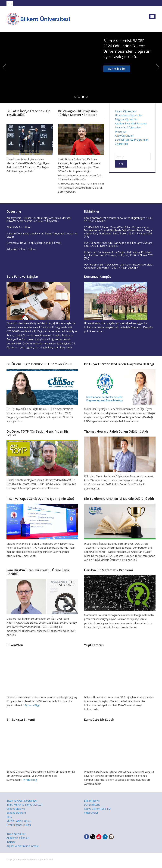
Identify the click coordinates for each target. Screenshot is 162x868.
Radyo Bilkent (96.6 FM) (98, 809)
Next (158, 67)
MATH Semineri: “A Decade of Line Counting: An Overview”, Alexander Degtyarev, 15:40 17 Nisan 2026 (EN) (119, 266)
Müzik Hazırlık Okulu (19, 821)
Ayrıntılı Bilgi (117, 69)
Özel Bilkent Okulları (19, 825)
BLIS (9, 817)
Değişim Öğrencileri (127, 119)
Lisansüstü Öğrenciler (128, 127)
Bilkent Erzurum (16, 813)
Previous (4, 67)
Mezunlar (121, 132)
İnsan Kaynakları (16, 834)
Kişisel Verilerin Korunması (22, 846)
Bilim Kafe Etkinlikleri (19, 227)
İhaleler (11, 842)
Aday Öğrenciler (124, 136)
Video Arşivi (91, 813)
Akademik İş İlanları (18, 838)
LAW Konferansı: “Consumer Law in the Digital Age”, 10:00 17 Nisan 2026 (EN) (118, 220)
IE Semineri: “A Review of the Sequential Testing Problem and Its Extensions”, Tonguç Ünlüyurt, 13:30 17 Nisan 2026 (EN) (119, 255)
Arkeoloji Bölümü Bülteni (21, 249)
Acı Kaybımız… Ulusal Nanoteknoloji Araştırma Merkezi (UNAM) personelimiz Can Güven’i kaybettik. (39, 220)
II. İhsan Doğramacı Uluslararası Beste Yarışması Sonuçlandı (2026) (42, 235)
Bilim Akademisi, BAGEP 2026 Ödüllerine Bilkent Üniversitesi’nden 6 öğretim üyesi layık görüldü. (127, 49)
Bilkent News (92, 801)
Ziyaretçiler (122, 144)
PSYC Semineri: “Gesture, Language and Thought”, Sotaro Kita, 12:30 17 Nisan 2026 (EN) (118, 244)
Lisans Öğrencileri (126, 111)
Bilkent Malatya (16, 809)
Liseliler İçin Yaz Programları (132, 140)
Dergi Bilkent (92, 805)
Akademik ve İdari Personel (131, 123)
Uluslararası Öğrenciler (129, 115)
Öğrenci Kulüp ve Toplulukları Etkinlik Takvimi (34, 243)
